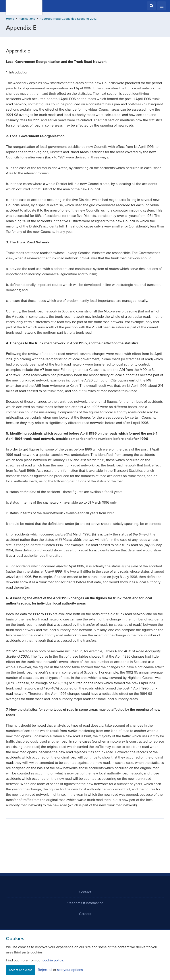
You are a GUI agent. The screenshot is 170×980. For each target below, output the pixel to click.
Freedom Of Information (85, 903)
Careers (85, 914)
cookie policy (53, 960)
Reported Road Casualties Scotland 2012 (68, 19)
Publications (27, 19)
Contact (85, 892)
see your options (70, 970)
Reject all (45, 970)
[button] (151, 6)
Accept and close (21, 970)
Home (10, 19)
